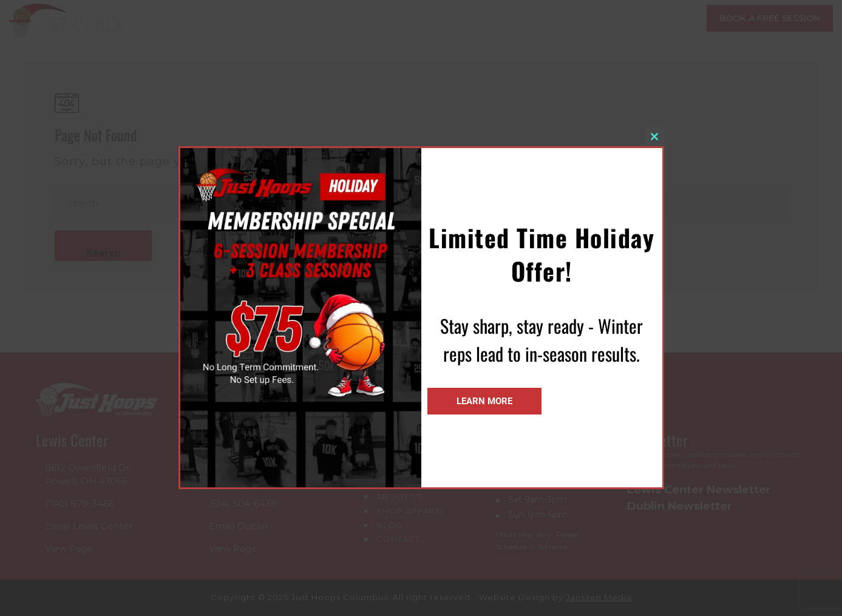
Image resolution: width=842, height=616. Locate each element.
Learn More (484, 401)
